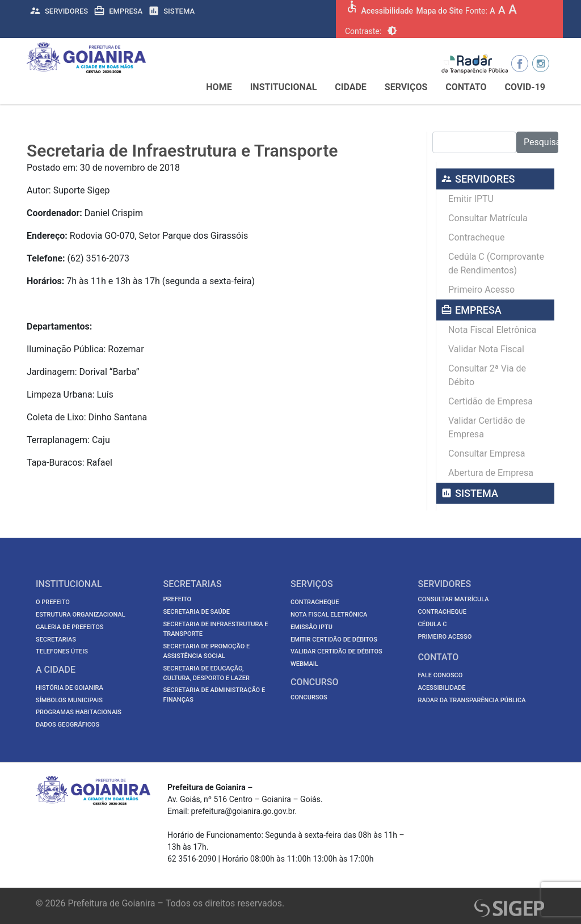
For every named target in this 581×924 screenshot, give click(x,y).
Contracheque (477, 237)
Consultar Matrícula (488, 218)
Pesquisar (541, 142)
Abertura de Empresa (491, 473)
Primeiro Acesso (481, 290)
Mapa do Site (439, 11)
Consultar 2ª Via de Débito (487, 375)
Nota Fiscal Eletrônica (492, 330)
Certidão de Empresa (491, 401)
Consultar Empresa (487, 453)
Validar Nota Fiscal (486, 349)
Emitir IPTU (471, 199)
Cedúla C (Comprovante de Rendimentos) (496, 263)
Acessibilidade (387, 11)
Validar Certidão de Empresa (487, 427)
